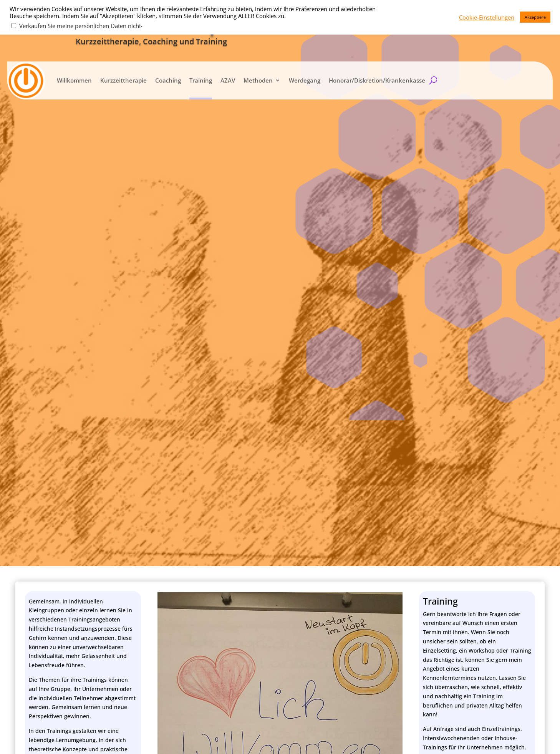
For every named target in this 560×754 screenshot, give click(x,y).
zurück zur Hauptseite (477, 310)
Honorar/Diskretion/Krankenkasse (377, 80)
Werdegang (304, 80)
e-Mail (38, 532)
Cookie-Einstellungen (508, 736)
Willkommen (74, 80)
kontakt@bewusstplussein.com (477, 499)
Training (200, 80)
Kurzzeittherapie (123, 80)
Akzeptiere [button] (535, 17)
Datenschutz (418, 736)
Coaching (168, 80)
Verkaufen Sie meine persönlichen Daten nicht (80, 26)
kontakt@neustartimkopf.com (476, 486)
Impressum (457, 736)
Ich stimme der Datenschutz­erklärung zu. (94, 563)
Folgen (447, 538)
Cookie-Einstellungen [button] (487, 17)
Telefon (40, 541)
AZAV (227, 80)
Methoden (258, 80)
